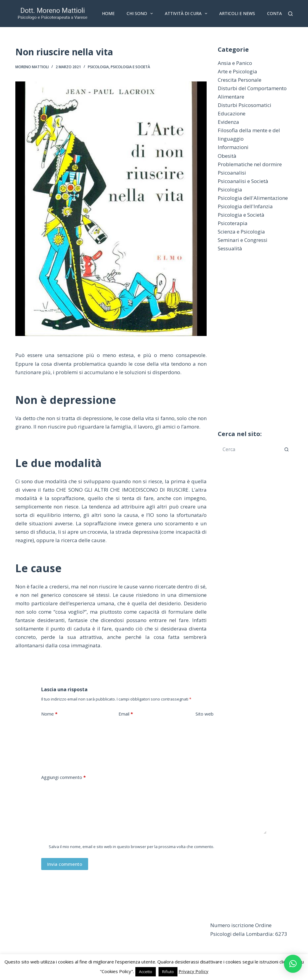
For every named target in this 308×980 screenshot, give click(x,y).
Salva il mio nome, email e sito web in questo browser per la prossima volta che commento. (131, 847)
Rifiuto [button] (168, 972)
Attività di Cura (187, 14)
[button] (293, 964)
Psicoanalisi (232, 173)
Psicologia (98, 67)
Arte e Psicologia (237, 71)
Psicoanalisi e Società (243, 181)
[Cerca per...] (249, 449)
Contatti (278, 13)
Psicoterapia (233, 223)
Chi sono (141, 14)
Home (108, 13)
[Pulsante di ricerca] (287, 449)
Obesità (227, 156)
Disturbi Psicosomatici (245, 105)
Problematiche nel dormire (250, 164)
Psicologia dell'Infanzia (245, 206)
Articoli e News (237, 13)
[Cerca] (290, 14)
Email (126, 714)
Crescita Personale (240, 80)
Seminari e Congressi (243, 240)
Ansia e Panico (235, 63)
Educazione (232, 113)
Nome (49, 714)
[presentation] (87, 751)
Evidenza (228, 122)
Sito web (205, 714)
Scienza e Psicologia (241, 232)
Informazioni (233, 147)
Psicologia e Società (130, 67)
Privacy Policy (194, 971)
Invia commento (65, 864)
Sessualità (230, 248)
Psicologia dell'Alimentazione (253, 198)
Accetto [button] (146, 972)
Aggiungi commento (63, 777)
